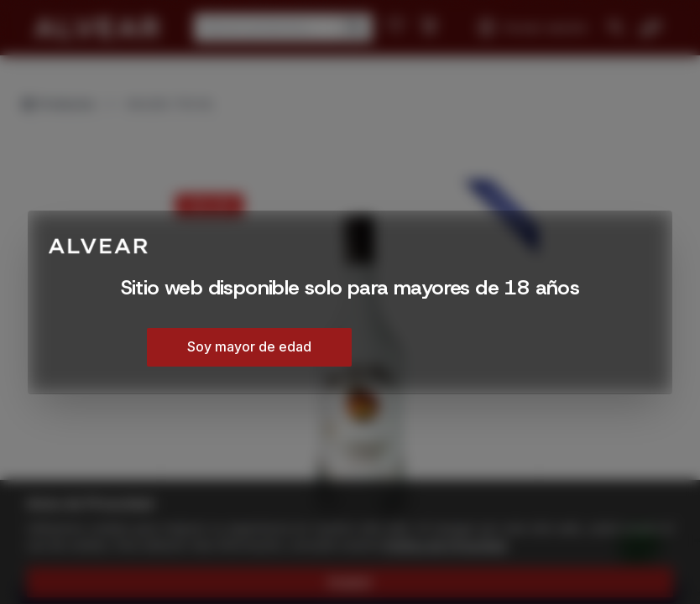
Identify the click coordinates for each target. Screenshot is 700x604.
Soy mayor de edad (249, 346)
